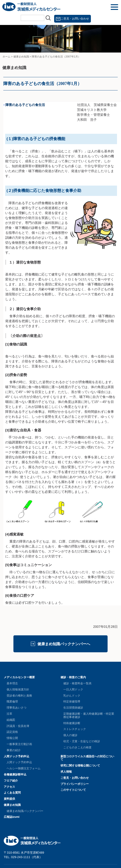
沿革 (9, 714)
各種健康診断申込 (15, 775)
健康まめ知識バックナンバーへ (64, 644)
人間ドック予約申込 (16, 756)
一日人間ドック (73, 690)
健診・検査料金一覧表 (77, 683)
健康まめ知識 (12, 805)
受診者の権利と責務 (19, 696)
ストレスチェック (75, 729)
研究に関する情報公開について (80, 766)
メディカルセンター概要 (19, 677)
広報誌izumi (12, 817)
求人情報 (66, 772)
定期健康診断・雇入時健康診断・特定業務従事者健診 (89, 715)
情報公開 (12, 738)
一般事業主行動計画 (19, 744)
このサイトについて (73, 790)
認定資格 (12, 732)
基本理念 (12, 683)
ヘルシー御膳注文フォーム (24, 768)
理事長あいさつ (16, 708)
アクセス (9, 787)
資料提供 (9, 799)
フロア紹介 (11, 781)
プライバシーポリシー (75, 784)
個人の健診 (70, 735)
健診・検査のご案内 (73, 677)
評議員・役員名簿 (18, 726)
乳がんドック (72, 696)
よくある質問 (12, 793)
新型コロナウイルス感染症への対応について (87, 758)
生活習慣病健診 (73, 708)
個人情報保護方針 (18, 690)
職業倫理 (12, 702)
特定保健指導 (72, 702)
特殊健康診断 (72, 723)
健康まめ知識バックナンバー (25, 811)
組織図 (11, 720)
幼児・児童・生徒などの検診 (82, 741)
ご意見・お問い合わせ (75, 19)
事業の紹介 (14, 750)
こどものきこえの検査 (77, 747)
